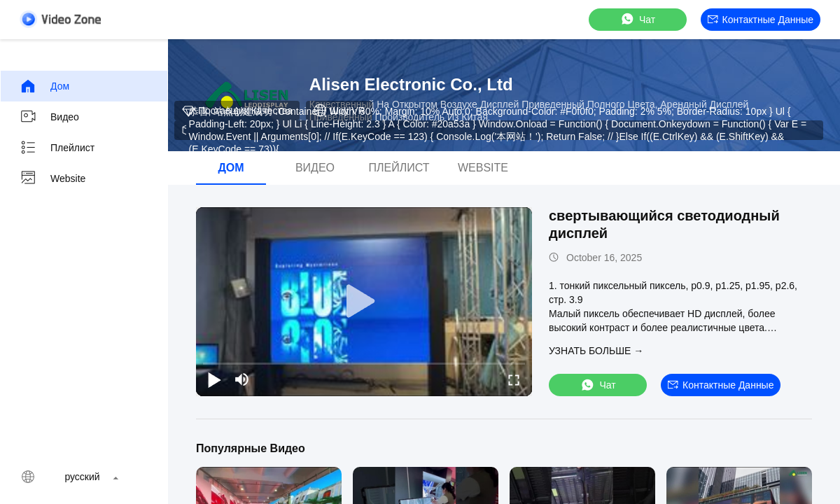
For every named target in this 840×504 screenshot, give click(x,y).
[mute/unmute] (242, 379)
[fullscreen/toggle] (514, 379)
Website (52, 178)
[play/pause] (214, 379)
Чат (637, 19)
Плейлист (57, 148)
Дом (44, 86)
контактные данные (761, 20)
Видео (49, 117)
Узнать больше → (596, 351)
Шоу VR (339, 111)
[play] (364, 302)
